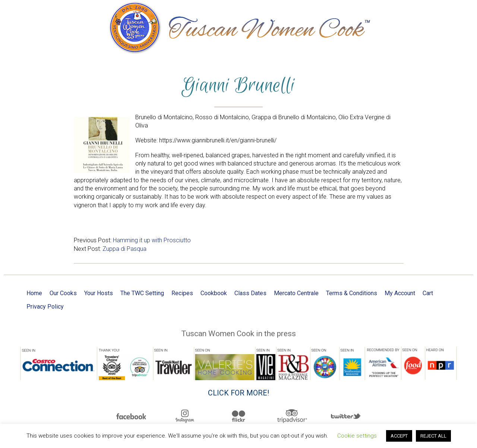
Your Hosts (99, 293)
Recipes (182, 293)
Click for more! (238, 393)
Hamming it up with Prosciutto (152, 240)
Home (34, 293)
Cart (428, 293)
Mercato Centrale (296, 293)
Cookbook (214, 293)
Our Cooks (63, 293)
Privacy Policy (45, 307)
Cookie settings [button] (357, 436)
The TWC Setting (142, 293)
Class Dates (250, 293)
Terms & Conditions (352, 293)
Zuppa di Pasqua (124, 249)
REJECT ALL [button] (433, 436)
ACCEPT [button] (399, 436)
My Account (400, 293)
